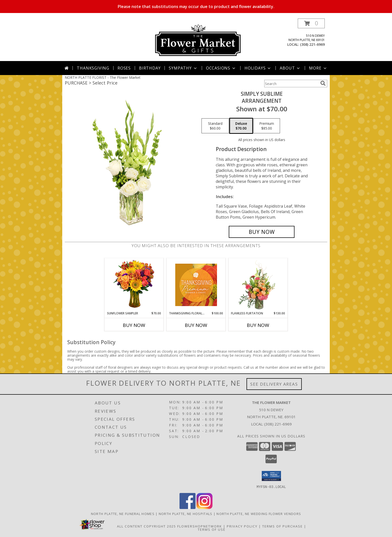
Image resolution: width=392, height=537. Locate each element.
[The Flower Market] (198, 40)
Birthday (150, 68)
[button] (311, 23)
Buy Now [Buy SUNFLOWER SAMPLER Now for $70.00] (134, 325)
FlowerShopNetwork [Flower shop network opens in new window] (200, 526)
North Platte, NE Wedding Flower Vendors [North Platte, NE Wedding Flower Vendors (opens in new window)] (259, 513)
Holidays (258, 68)
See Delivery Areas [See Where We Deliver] (274, 384)
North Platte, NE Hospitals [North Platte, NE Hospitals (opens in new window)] (186, 513)
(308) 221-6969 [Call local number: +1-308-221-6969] (312, 44)
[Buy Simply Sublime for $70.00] (262, 232)
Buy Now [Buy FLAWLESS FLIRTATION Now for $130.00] (258, 325)
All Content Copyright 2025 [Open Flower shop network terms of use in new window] (146, 526)
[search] (323, 83)
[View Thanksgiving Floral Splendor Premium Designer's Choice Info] (196, 285)
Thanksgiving (93, 68)
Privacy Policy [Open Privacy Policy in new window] (242, 526)
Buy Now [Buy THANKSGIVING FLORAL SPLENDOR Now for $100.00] (196, 325)
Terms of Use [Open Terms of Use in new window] (212, 529)
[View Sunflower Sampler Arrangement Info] (134, 285)
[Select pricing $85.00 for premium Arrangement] (267, 126)
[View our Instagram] (204, 507)
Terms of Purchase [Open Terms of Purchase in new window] (282, 526)
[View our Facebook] (187, 507)
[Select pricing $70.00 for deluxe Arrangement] (241, 126)
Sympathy (183, 68)
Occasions (221, 68)
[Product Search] (291, 84)
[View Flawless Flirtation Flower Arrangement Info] (258, 285)
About (290, 68)
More (318, 68)
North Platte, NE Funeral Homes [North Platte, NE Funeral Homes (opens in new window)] (123, 513)
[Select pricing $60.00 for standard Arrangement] (215, 126)
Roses (124, 68)
